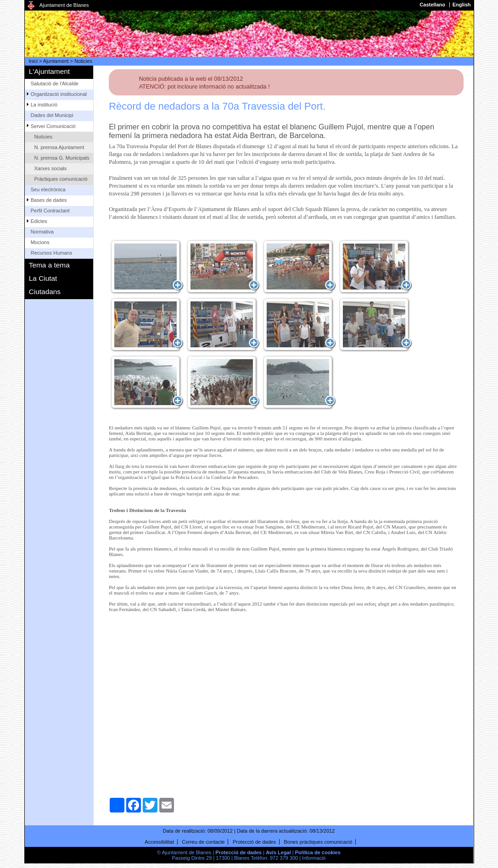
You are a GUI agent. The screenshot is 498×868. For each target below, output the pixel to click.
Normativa (42, 232)
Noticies (83, 61)
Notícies (43, 137)
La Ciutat (43, 278)
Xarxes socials (50, 168)
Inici (33, 61)
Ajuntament (56, 61)
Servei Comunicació (53, 126)
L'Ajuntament (49, 71)
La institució (44, 105)
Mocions (40, 242)
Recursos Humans (51, 253)
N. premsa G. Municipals (62, 158)
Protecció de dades (254, 842)
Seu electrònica (48, 189)
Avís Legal (278, 852)
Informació (314, 858)
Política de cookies (318, 852)
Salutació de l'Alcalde (55, 83)
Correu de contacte (203, 842)
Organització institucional (59, 94)
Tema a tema (49, 265)
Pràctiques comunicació (61, 179)
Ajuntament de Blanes (64, 5)
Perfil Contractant (50, 211)
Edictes (39, 221)
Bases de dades (49, 200)
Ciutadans (45, 292)
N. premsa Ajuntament (59, 147)
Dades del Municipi (52, 115)
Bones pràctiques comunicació (318, 842)
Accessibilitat (159, 842)
